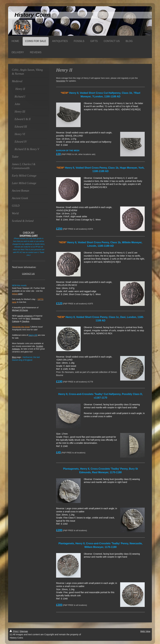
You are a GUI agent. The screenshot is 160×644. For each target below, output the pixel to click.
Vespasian (36, 319)
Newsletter (61, 81)
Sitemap (24, 631)
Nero (28, 319)
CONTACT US (28, 274)
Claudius (25, 321)
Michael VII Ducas (20, 310)
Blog (14, 357)
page (17, 294)
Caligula (16, 321)
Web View (145, 631)
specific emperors (25, 316)
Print (14, 631)
